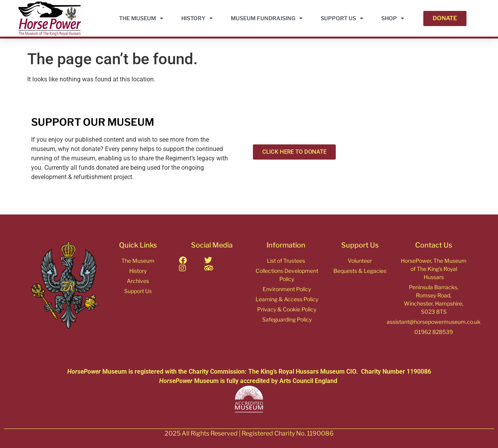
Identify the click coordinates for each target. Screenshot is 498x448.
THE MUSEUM (141, 18)
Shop (393, 18)
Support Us (342, 18)
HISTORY (197, 18)
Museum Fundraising (267, 18)
